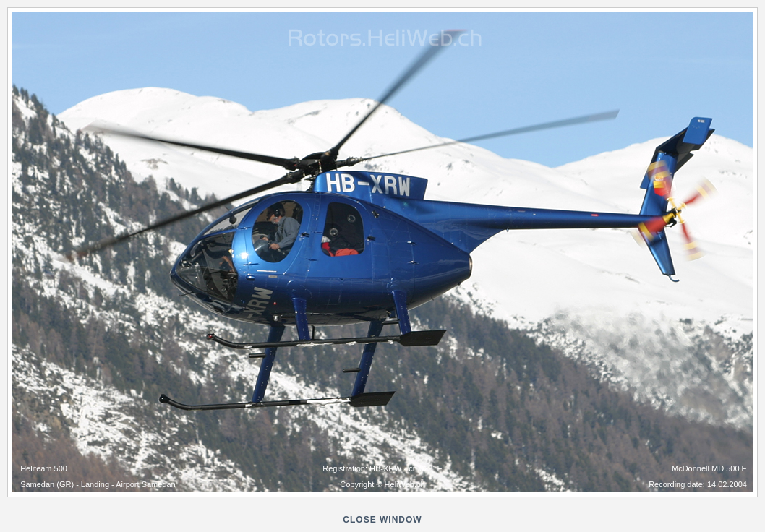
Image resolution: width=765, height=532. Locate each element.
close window (382, 520)
